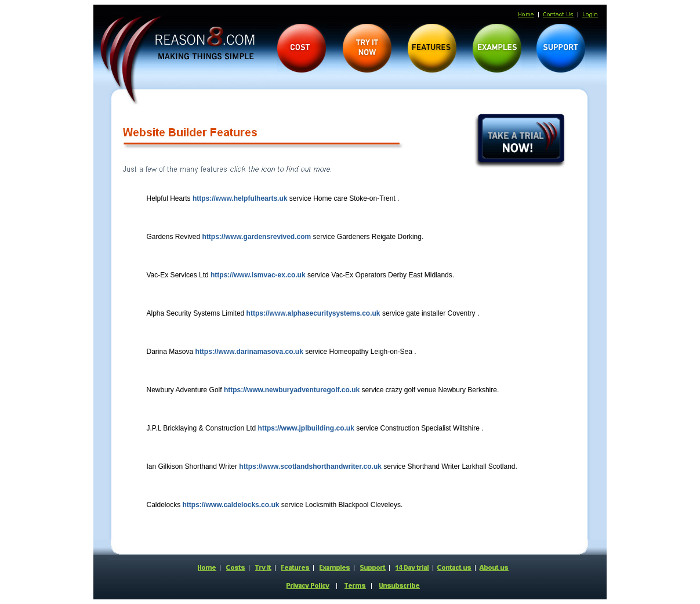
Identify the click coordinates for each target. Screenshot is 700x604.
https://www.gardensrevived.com (257, 237)
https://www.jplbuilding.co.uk (306, 428)
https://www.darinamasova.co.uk (249, 352)
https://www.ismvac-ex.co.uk (258, 275)
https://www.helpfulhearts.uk (240, 198)
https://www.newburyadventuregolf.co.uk (292, 390)
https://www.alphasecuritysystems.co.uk (313, 313)
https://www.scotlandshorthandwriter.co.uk (310, 466)
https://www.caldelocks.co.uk (231, 505)
